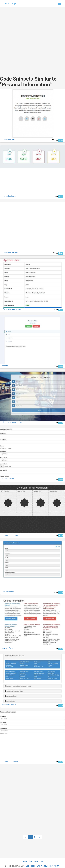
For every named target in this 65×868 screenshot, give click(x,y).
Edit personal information (12, 422)
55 (56, 196)
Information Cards (9, 196)
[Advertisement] (31, 39)
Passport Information (10, 705)
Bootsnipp (10, 4)
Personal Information (10, 761)
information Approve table (12, 309)
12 (56, 253)
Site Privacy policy (45, 866)
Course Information (9, 648)
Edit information (8, 592)
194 (55, 140)
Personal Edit (7, 366)
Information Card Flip (10, 253)
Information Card (8, 140)
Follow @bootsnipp (30, 861)
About (57, 866)
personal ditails (8, 479)
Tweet (44, 861)
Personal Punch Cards (10, 535)
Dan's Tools (31, 866)
